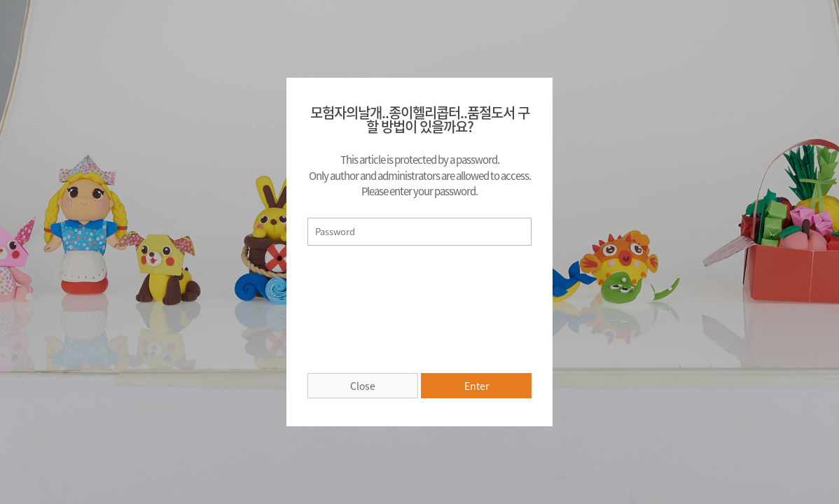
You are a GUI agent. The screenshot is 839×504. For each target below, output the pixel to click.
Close (363, 386)
